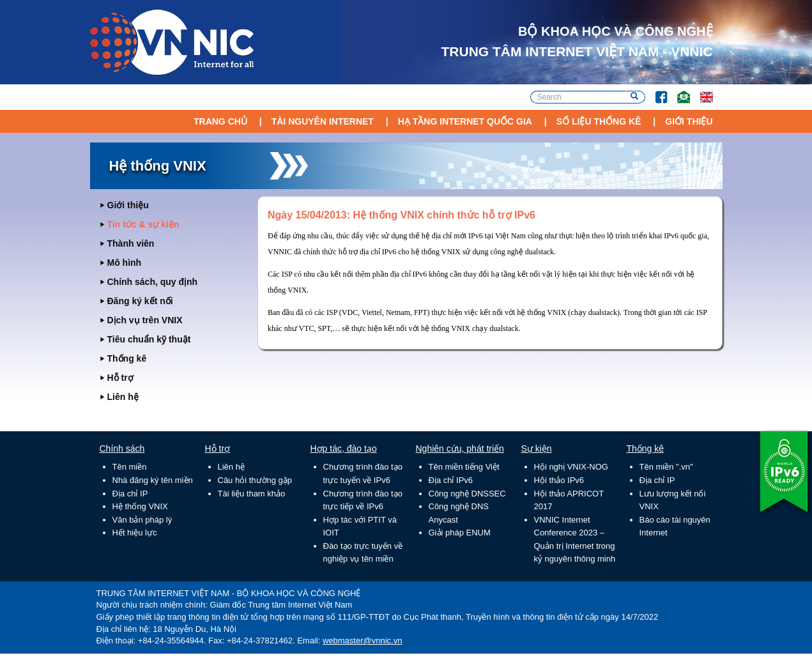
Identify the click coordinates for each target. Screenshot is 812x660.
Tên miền (130, 467)
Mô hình (125, 263)
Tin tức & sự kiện (143, 224)
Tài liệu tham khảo (252, 494)
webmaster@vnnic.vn (362, 641)
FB (655, 91)
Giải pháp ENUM (460, 533)
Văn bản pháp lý (142, 520)
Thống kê (127, 358)
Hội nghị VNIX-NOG (571, 467)
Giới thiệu (689, 121)
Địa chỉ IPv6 (451, 480)
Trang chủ (220, 121)
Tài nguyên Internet (323, 121)
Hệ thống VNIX (140, 506)
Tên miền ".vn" (666, 467)
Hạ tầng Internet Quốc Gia (465, 121)
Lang (701, 91)
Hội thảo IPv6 (559, 480)
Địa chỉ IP (130, 494)
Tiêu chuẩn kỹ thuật (149, 339)
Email (678, 91)
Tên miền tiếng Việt (464, 467)
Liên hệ (123, 397)
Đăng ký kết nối (140, 301)
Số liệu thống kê (599, 121)
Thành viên (131, 243)
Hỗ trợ (120, 378)
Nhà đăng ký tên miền (153, 480)
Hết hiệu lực (135, 533)
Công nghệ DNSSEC (467, 494)
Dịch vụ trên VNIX (145, 320)
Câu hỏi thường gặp (255, 480)
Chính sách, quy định (153, 282)
